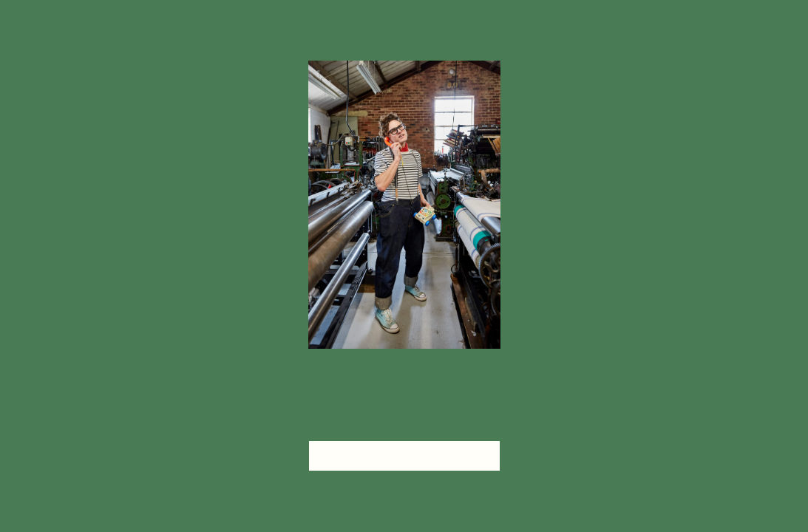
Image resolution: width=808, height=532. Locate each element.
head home (404, 456)
